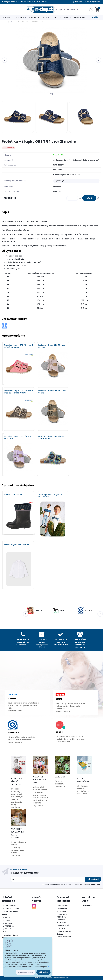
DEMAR (8, 920)
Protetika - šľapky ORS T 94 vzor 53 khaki (52, 392)
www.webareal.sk (60, 978)
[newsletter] (93, 879)
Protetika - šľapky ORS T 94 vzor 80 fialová (18, 437)
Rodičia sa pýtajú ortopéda (16, 781)
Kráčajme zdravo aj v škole (39, 780)
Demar (59, 699)
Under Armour (80, 17)
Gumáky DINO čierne (13, 495)
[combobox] (76, 181)
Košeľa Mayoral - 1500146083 (17, 545)
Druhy (45, 17)
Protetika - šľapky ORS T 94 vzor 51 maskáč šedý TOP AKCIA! (19, 392)
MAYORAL (9, 923)
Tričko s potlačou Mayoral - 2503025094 (50, 496)
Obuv (66, 17)
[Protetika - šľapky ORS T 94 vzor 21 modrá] (51, 60)
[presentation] (4, 60)
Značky (56, 17)
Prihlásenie (79, 2)
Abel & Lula (34, 17)
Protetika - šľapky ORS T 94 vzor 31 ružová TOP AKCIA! (19, 346)
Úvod (5, 22)
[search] (78, 10)
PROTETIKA (9, 926)
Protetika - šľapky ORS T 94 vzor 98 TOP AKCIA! (52, 437)
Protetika (20, 17)
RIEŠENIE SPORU (65, 937)
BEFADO (8, 918)
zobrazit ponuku (15, 711)
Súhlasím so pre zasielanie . (73, 885)
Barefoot (60, 777)
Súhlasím (43, 972)
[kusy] (72, 198)
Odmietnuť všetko (26, 972)
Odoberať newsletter (24, 873)
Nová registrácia (93, 2)
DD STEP (8, 929)
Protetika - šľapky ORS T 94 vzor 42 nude (52, 346)
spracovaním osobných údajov (67, 885)
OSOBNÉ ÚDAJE (64, 906)
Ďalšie (95, 17)
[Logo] (15, 10)
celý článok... (16, 807)
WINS (7, 932)
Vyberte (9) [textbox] (60, 181)
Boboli (59, 732)
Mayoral (7, 17)
